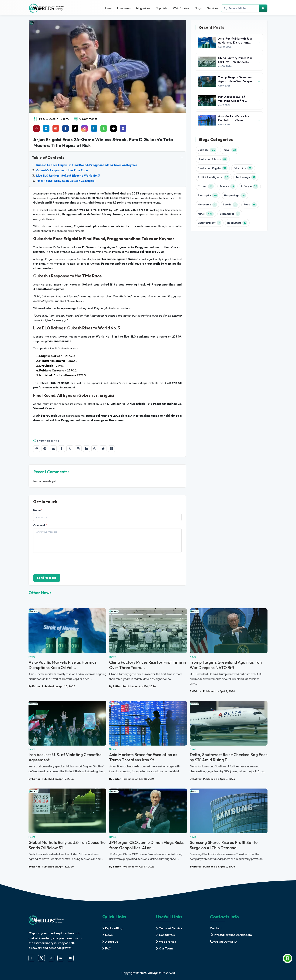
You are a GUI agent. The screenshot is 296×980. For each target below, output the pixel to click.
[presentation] (62, 563)
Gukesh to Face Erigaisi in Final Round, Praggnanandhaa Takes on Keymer (86, 165)
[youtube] (70, 958)
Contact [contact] (216, 928)
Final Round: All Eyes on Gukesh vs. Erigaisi (66, 181)
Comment (40, 525)
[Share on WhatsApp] (95, 449)
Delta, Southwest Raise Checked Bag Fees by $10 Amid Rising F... (229, 757)
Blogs (198, 8)
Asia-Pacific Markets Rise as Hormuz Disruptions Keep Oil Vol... (62, 665)
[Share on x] (75, 128)
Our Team (166, 948)
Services (213, 8)
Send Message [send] (47, 578)
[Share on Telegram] (45, 449)
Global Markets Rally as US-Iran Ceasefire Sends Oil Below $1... (67, 845)
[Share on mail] (56, 128)
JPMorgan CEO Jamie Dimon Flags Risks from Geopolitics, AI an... (146, 845)
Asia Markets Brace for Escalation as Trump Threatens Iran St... (143, 757)
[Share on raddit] (114, 128)
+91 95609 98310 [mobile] (223, 942)
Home (107, 8)
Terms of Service (171, 928)
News (109, 935)
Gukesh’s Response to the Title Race (62, 170)
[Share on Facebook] (62, 449)
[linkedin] (61, 958)
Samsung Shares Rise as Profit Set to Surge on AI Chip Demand (224, 845)
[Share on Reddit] (103, 449)
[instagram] (51, 958)
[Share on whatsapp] (104, 128)
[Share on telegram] (46, 128)
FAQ (108, 948)
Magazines (143, 8)
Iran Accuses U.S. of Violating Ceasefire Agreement (65, 757)
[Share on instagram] (85, 128)
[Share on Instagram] (78, 449)
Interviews (123, 8)
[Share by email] (53, 449)
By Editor (34, 686)
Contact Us (167, 935)
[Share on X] (70, 449)
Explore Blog (114, 928)
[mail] (231, 935)
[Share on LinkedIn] (86, 449)
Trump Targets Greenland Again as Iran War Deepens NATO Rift (226, 665)
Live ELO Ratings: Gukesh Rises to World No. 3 (68, 176)
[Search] (263, 8)
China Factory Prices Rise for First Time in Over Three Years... (148, 665)
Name (38, 510)
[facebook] (32, 958)
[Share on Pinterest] (37, 128)
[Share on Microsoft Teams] (123, 128)
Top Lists (161, 8)
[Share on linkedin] (94, 128)
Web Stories (181, 8)
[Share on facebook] (65, 128)
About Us (112, 942)
